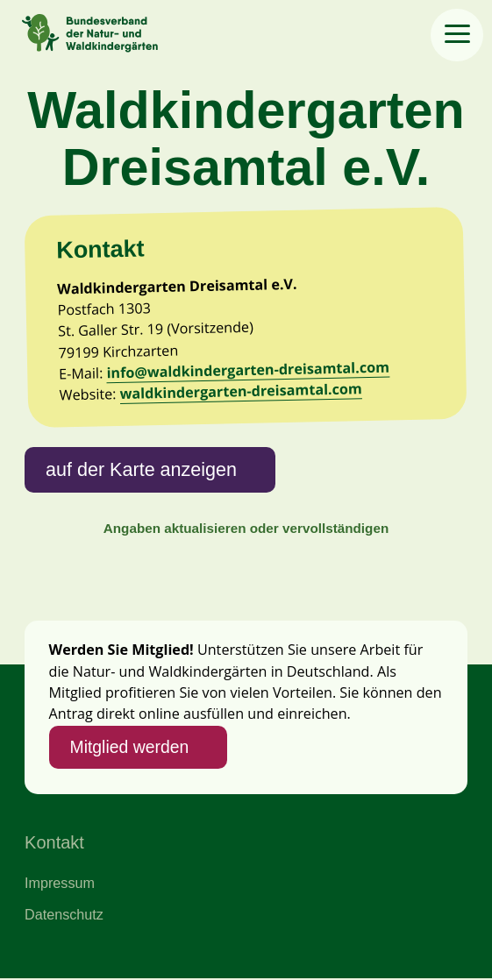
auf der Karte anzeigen (142, 469)
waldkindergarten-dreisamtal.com (242, 392)
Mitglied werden (130, 748)
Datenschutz (64, 915)
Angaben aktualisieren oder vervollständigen (246, 529)
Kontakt (54, 844)
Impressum (60, 884)
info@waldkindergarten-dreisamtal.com (249, 370)
